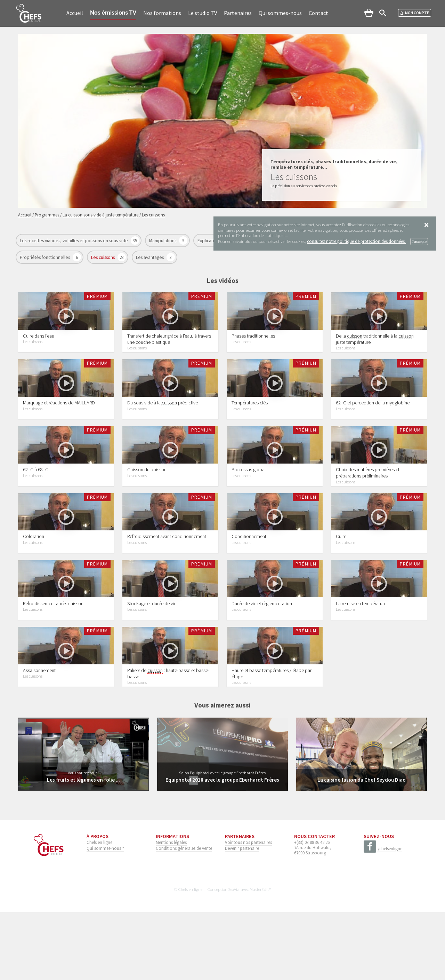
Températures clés (250, 425)
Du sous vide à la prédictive (163, 425)
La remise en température (361, 659)
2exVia (234, 957)
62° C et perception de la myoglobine (373, 425)
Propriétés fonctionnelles (45, 257)
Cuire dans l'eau (39, 347)
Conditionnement (249, 582)
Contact (318, 13)
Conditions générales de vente (184, 916)
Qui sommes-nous (280, 13)
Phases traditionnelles (253, 347)
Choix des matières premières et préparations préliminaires (368, 506)
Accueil (75, 13)
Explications (210, 241)
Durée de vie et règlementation (262, 659)
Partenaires (238, 13)
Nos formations (162, 13)
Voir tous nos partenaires (248, 910)
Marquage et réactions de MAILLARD (59, 425)
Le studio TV (203, 13)
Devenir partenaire (242, 916)
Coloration (34, 582)
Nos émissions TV (113, 13)
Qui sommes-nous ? (105, 916)
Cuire (341, 582)
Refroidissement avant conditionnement (167, 582)
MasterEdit (259, 957)
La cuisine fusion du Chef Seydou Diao (361, 847)
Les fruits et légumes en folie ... (83, 847)
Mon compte (415, 13)
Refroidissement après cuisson (53, 659)
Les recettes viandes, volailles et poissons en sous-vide (74, 241)
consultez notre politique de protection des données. (356, 241)
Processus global (249, 503)
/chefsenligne (383, 916)
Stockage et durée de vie (152, 659)
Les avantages (150, 257)
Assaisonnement (39, 738)
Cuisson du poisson (147, 503)
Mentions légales (171, 910)
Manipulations (163, 241)
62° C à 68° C (36, 503)
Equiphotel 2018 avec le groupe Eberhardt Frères (222, 847)
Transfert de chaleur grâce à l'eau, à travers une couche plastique (169, 350)
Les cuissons (103, 257)
